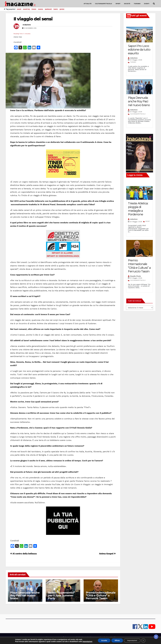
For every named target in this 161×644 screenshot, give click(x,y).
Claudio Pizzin (135, 276)
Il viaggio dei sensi (33, 19)
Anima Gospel (107, 554)
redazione (27, 25)
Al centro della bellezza (23, 554)
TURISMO (137, 4)
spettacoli (48, 9)
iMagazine (49, 637)
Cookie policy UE (109, 637)
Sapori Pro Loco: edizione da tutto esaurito (139, 50)
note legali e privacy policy (93, 637)
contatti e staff (59, 637)
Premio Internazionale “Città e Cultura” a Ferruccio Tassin (101, 595)
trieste (34, 9)
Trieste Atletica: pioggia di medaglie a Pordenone (138, 209)
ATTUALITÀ (88, 4)
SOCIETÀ (127, 4)
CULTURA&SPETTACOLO (104, 4)
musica (41, 9)
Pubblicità (79, 637)
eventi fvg (26, 9)
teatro (56, 9)
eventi (19, 9)
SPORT (118, 4)
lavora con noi (70, 637)
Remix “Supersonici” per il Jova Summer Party (61, 595)
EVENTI (147, 4)
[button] (154, 4)
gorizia (62, 9)
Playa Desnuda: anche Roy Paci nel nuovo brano (25, 595)
